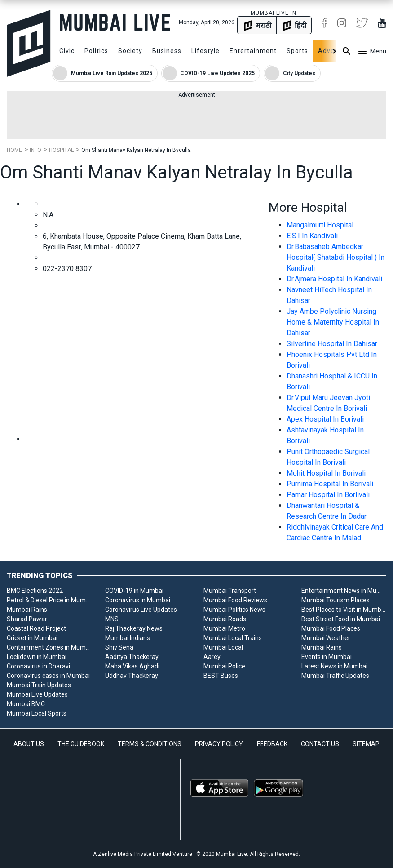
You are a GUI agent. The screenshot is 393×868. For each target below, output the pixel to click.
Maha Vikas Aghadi (132, 666)
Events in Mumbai (327, 657)
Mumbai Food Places (331, 628)
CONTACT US (320, 744)
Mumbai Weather (326, 638)
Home (14, 150)
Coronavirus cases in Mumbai (48, 676)
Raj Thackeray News (134, 628)
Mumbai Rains (27, 610)
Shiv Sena (119, 647)
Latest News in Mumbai (334, 666)
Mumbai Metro (224, 628)
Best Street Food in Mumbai (341, 619)
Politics (96, 51)
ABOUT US (29, 744)
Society (130, 51)
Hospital (61, 150)
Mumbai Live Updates (37, 694)
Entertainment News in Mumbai (344, 591)
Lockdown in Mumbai (37, 657)
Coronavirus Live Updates (141, 610)
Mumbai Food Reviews (235, 600)
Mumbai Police (224, 666)
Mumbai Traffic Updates (335, 676)
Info (35, 150)
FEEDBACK (272, 744)
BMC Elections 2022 (35, 591)
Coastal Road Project (36, 628)
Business (167, 51)
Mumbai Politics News (234, 610)
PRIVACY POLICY (219, 744)
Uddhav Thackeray (132, 676)
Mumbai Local (223, 647)
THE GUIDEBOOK (81, 744)
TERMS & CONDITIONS (150, 744)
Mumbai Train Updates (39, 685)
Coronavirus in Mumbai (138, 600)
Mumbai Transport (230, 591)
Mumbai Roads (225, 619)
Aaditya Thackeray (132, 657)
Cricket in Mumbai (32, 638)
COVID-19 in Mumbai (134, 591)
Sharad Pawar (27, 619)
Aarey (212, 657)
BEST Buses (221, 676)
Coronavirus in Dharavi (38, 666)
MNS (112, 619)
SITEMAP (366, 744)
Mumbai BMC (26, 704)
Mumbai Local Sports (37, 713)
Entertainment (253, 51)
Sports (297, 51)
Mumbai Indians (128, 638)
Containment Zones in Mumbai (49, 647)
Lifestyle (205, 51)
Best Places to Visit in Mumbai (344, 610)
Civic (67, 51)
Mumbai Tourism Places (336, 600)
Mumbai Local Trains (233, 638)
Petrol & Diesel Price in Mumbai (49, 600)
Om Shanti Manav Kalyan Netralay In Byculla (136, 150)
